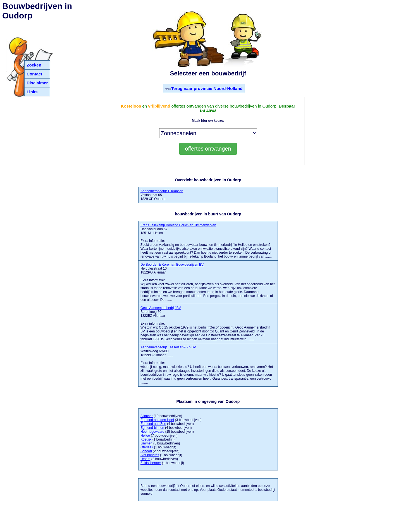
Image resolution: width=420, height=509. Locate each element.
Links (32, 92)
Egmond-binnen (152, 428)
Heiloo (145, 436)
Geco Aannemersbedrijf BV (161, 308)
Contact (34, 74)
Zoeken (34, 65)
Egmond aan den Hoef (157, 420)
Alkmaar (147, 416)
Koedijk (146, 439)
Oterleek (147, 447)
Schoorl (146, 451)
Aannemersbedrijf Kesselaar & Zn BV (168, 347)
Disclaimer (37, 83)
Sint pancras (150, 455)
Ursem (145, 459)
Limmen (146, 443)
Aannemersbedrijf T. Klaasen (162, 191)
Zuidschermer (151, 463)
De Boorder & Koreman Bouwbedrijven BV (172, 265)
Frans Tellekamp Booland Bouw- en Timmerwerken (178, 225)
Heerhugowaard (152, 432)
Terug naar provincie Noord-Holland (207, 88)
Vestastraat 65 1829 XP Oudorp (162, 195)
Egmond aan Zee (153, 424)
